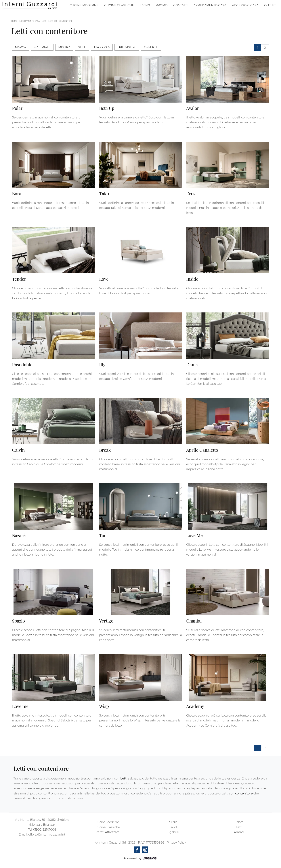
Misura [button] (64, 47)
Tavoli (173, 827)
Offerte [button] (151, 47)
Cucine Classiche (119, 5)
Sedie (173, 822)
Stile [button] (82, 47)
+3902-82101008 (44, 830)
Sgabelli (173, 832)
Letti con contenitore (60, 21)
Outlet (270, 5)
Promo (162, 5)
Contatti (180, 5)
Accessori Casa (245, 5)
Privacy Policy (176, 843)
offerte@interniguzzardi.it (47, 835)
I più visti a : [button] (127, 47)
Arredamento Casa (210, 5)
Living (145, 5)
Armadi (239, 832)
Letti (44, 21)
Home (14, 21)
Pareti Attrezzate (108, 832)
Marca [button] (20, 47)
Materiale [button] (42, 47)
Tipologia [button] (102, 47)
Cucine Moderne (84, 5)
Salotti (239, 822)
